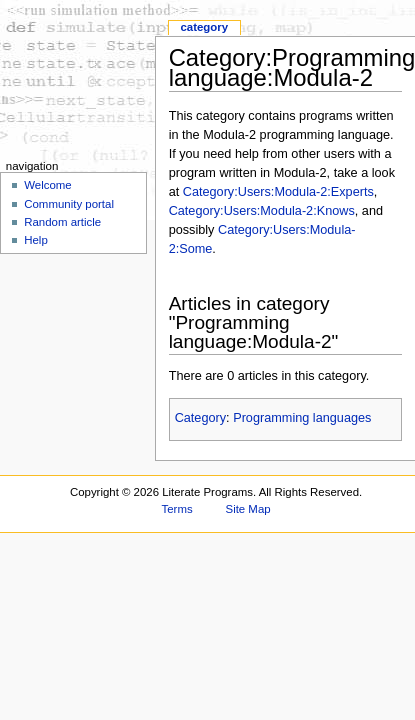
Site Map (248, 509)
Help (36, 240)
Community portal (69, 204)
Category (200, 418)
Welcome (48, 185)
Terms (177, 509)
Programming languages (302, 418)
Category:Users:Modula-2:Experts (278, 192)
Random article (62, 222)
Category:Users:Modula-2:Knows (262, 211)
